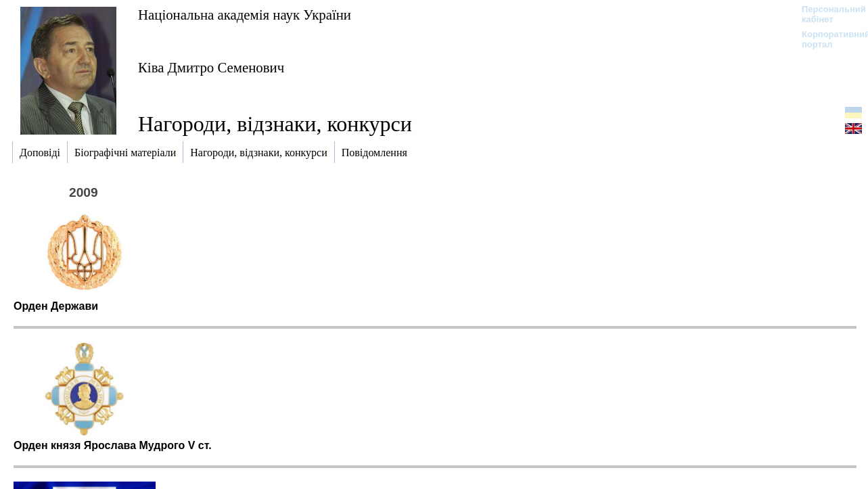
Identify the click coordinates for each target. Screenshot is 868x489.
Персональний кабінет (827, 14)
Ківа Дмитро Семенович (211, 67)
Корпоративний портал (827, 39)
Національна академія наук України (245, 15)
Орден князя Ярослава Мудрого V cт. (113, 445)
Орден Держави (56, 306)
